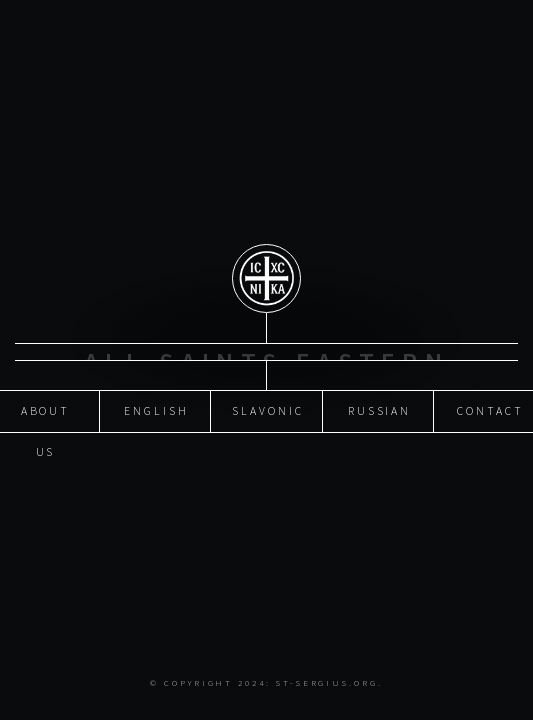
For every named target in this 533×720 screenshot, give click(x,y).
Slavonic (267, 405)
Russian (380, 405)
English (156, 405)
